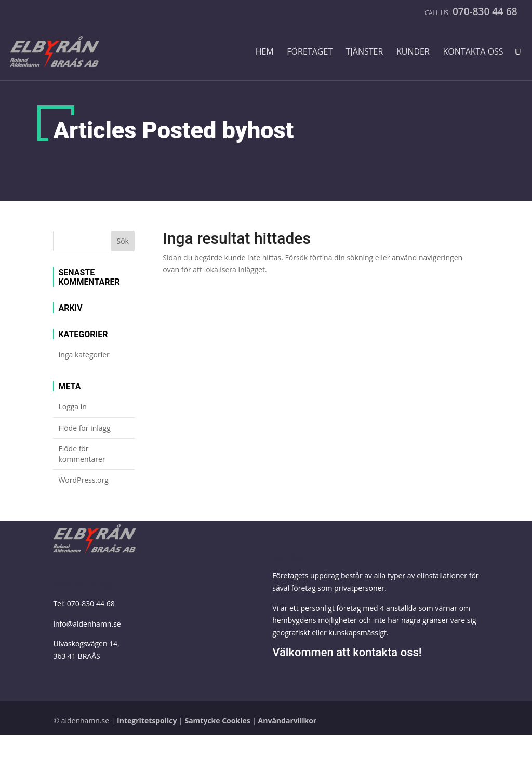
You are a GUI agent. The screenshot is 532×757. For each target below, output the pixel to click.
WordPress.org (83, 480)
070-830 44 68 (91, 603)
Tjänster (365, 52)
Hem (265, 52)
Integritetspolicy (147, 720)
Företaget (310, 52)
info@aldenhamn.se (87, 624)
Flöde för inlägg (84, 428)
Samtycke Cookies (217, 720)
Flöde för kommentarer (82, 454)
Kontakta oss (473, 52)
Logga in (72, 407)
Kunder (413, 52)
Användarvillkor (288, 720)
